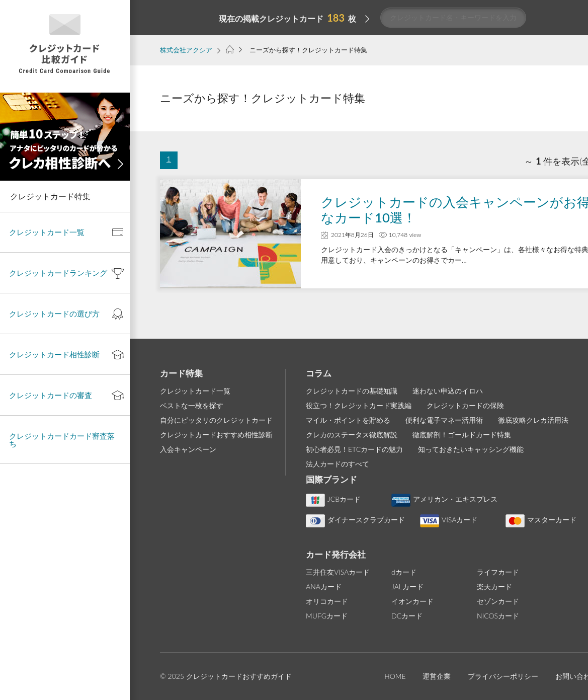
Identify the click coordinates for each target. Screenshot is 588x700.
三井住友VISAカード (338, 572)
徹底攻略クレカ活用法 (533, 420)
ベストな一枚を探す (192, 405)
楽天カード (494, 587)
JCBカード (333, 499)
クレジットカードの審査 (51, 395)
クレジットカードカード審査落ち (62, 440)
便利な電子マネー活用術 (444, 420)
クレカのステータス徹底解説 (352, 435)
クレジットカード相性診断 (54, 354)
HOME (395, 676)
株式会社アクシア (186, 50)
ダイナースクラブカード (355, 520)
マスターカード (541, 520)
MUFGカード (327, 616)
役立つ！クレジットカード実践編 (359, 405)
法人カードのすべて (338, 464)
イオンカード (412, 601)
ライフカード (498, 572)
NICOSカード (498, 616)
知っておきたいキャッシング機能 (471, 449)
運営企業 (437, 676)
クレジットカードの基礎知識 (352, 391)
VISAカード (449, 520)
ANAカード (324, 587)
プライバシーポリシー (503, 676)
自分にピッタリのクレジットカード (216, 420)
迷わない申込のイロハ (448, 391)
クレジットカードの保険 (465, 405)
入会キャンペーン (188, 449)
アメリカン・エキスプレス (444, 499)
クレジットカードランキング (58, 273)
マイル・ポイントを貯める (348, 420)
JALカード (407, 587)
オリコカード (327, 601)
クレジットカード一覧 (195, 391)
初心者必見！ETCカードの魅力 (354, 449)
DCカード (407, 616)
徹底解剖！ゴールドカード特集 (462, 435)
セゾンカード (498, 601)
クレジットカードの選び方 (54, 314)
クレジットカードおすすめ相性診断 (216, 435)
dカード (404, 572)
